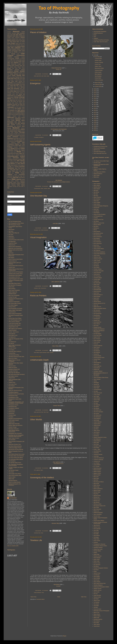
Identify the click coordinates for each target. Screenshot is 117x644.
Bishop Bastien (97, 231)
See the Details (12, 440)
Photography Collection (14, 408)
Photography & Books (13, 405)
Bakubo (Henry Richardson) (15, 247)
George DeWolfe (97, 356)
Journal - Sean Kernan (14, 332)
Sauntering (22, 155)
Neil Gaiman (18, 130)
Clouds (13, 54)
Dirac (20, 63)
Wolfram (23, 184)
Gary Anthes (96, 349)
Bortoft (17, 43)
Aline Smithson (97, 199)
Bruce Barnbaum (17, 45)
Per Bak (15, 141)
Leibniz (23, 109)
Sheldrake (20, 159)
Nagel (8, 130)
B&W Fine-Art (97, 150)
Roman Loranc (97, 563)
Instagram (96, 38)
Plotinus (9, 146)
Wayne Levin (96, 612)
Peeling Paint (22, 140)
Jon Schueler (19, 102)
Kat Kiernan (96, 436)
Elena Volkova (97, 324)
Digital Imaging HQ (13, 292)
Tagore (16, 168)
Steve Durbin (97, 592)
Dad (11, 60)
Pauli (18, 140)
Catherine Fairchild (98, 259)
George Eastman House (99, 357)
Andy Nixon (11, 236)
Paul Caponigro (97, 529)
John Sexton (13, 102)
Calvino (23, 48)
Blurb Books (13, 42)
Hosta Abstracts (16, 93)
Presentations (22, 147)
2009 (95, 120)
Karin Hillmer (96, 434)
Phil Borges (96, 537)
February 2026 (98, 84)
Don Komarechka (97, 314)
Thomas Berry (22, 170)
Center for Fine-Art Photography (16, 272)
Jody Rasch (96, 401)
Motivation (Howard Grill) (14, 369)
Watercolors (96, 177)
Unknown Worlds (99, 70)
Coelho (18, 54)
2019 (95, 101)
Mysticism (16, 128)
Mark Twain (22, 116)
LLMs (15, 112)
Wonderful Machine (13, 481)
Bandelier (14, 39)
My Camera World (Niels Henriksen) (17, 374)
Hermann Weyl (55, 523)
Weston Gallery (12, 477)
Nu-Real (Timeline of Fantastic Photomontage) (100, 523)
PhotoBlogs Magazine (13, 392)
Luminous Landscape (98, 460)
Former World (98, 78)
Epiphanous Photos (12, 73)
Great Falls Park (14, 86)
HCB (12, 88)
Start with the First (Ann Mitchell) (16, 449)
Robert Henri (13, 152)
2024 (95, 91)
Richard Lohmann (98, 556)
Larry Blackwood (12, 342)
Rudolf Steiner (10, 153)
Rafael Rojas (96, 554)
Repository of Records (14, 429)
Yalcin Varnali (97, 624)
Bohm (18, 42)
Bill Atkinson (96, 228)
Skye (8, 161)
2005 (95, 128)
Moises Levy (96, 511)
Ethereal (16, 74)
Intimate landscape (19, 97)
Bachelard (9, 39)
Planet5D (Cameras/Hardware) (15, 419)
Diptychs (16, 63)
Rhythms (16, 150)
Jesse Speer (96, 388)
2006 (95, 126)
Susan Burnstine (97, 595)
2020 (95, 99)
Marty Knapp (96, 487)
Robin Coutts (97, 561)
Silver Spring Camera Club (100, 583)
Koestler (17, 106)
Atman (13, 38)
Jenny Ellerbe (97, 386)
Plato (24, 144)
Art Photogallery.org (98, 216)
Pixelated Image (12, 415)
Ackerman (9, 33)
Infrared (23, 96)
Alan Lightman (57, 462)
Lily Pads (9, 112)
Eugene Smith (97, 337)
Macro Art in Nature (13, 358)
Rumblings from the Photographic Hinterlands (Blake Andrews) (16, 436)
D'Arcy (9, 60)
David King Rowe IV (98, 295)
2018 (95, 103)
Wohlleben (19, 184)
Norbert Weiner (10, 134)
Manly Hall (14, 115)
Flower (15, 78)
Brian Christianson (98, 237)
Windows (23, 182)
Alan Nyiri (96, 194)
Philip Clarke (96, 539)
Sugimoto (23, 165)
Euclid (20, 74)
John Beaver (96, 408)
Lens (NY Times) (12, 348)
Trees (47, 412)
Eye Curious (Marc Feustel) (15, 303)
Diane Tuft (96, 305)
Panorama (10, 138)
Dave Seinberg (12, 288)
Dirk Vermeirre (97, 310)
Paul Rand (21, 138)
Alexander (10, 36)
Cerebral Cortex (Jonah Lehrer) (16, 274)
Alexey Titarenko (97, 197)
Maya (8, 119)
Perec (24, 141)
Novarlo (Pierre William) (99, 521)
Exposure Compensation (14, 302)
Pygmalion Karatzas (98, 547)
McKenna (12, 119)
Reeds (23, 148)
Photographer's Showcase (99, 544)
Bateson (9, 40)
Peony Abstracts (10, 141)
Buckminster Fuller (13, 46)
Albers (24, 35)
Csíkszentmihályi (11, 58)
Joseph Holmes (97, 424)
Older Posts (84, 597)
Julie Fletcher (97, 432)
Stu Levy (96, 594)
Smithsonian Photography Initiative (101, 587)
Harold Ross (96, 364)
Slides (11, 161)
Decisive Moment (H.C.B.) (99, 303)
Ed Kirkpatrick (97, 319)
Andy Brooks (96, 207)
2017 (95, 105)
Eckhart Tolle (57, 406)
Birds (24, 40)
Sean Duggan (97, 577)
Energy (23, 70)
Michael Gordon (12, 366)
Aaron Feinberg (97, 184)
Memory (18, 120)
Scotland (22, 156)
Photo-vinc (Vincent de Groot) (15, 390)
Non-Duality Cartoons (13, 376)
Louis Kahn (14, 113)
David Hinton (13, 61)
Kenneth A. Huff (97, 446)
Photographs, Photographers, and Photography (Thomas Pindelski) (16, 403)
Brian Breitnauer (97, 235)
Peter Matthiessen (11, 143)
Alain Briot (96, 190)
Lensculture (96, 453)
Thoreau (9, 171)
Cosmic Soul (98, 64)
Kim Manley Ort (12, 337)
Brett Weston (10, 45)
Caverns (9, 51)
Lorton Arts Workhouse (99, 458)
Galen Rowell (97, 347)
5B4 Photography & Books (14, 225)
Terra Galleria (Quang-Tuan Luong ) (17, 454)
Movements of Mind (99, 68)
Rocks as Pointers (38, 296)
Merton (23, 120)
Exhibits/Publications (98, 33)
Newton (15, 131)
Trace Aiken (96, 606)
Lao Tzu (16, 107)
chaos (20, 51)
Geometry (36, 533)
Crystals (23, 57)
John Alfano (96, 407)
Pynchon (9, 149)
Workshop (14, 185)
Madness (23, 113)
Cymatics (17, 58)
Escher (12, 74)
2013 (95, 112)
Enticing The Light (13, 297)
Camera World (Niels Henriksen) (16, 266)
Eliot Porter (15, 68)
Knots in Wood (11, 106)
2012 (95, 114)
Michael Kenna (97, 499)
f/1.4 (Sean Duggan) (13, 305)
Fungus (12, 80)
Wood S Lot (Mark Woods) (14, 482)
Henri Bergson (10, 90)
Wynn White (96, 623)
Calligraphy (18, 48)
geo (24, 81)
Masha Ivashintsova (98, 489)
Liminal (13, 112)
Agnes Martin (10, 35)
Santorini (18, 155)
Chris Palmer (97, 267)
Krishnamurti (22, 106)
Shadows (23, 158)
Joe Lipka (96, 403)
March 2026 (98, 83)
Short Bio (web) (97, 163)
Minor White (55, 346)
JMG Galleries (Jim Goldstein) (15, 329)
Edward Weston (21, 67)
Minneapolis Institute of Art (99, 506)
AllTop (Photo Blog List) (14, 233)
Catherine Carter (97, 257)
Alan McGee (96, 192)
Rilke (20, 150)
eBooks (13, 65)
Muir (40, 230)
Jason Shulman (97, 379)
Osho (14, 135)
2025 (95, 89)
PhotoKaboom (12, 410)
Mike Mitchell (97, 502)
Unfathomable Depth (39, 360)
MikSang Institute (97, 504)
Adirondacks (14, 33)
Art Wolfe (96, 218)
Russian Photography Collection (101, 568)
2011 (95, 116)
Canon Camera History (99, 249)
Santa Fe (13, 155)
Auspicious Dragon (13, 243)
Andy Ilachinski (13, 498)
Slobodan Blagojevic (98, 585)
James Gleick (22, 99)
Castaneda (22, 49)
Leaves (19, 109)
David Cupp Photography (14, 290)
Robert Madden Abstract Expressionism (14, 431)
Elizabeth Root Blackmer (99, 329)
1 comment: (45, 228)
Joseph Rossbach (13, 330)
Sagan (21, 153)
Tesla (8, 170)
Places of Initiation (38, 32)
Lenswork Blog (12, 353)
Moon (19, 123)
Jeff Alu (95, 381)
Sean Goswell (97, 578)
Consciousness (37, 188)
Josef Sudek (96, 420)
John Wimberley (97, 417)
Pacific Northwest (44, 230)
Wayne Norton (97, 614)
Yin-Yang (14, 186)
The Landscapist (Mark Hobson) (16, 459)
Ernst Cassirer (19, 73)
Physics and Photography (99, 148)
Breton (23, 43)
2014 (95, 110)
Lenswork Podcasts (98, 454)
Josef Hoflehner (97, 419)
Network (23, 130)
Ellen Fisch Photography (14, 295)
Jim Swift (96, 391)
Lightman (38, 470)
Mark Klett (96, 480)
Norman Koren (97, 516)
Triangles (23, 173)
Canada (18, 49)
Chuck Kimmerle (97, 273)
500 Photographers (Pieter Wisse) (16, 223)
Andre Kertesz (97, 204)
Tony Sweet (11, 472)
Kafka (24, 103)
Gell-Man (20, 81)
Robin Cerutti (97, 559)
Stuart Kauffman (14, 165)
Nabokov (23, 128)
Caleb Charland (97, 247)
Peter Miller (96, 534)
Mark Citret (96, 477)
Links (95, 37)
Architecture (22, 36)
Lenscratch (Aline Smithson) (15, 351)
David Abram (19, 60)
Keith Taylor (96, 444)
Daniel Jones (97, 284)
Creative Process (13, 57)
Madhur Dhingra (97, 472)
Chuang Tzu (10, 52)
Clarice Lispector (21, 52)
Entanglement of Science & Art (100, 146)
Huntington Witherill (98, 371)
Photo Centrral (97, 541)
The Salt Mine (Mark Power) (15, 463)
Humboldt (9, 94)
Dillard (12, 63)
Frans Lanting (97, 342)
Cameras (9, 49)
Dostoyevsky (14, 64)
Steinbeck (17, 162)
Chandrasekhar (15, 51)
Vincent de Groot (97, 609)
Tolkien (17, 171)
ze (24, 186)
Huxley (20, 94)
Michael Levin (97, 501)
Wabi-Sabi (16, 177)
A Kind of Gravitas (99, 80)
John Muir (55, 224)
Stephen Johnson (98, 590)
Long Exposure (21, 112)
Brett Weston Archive (98, 233)
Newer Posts (33, 597)
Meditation (18, 119)
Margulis (14, 116)
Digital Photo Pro (97, 307)
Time (13, 171)
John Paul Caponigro (98, 412)
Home (59, 597)
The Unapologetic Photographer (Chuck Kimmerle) (16, 465)
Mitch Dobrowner (97, 509)
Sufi (20, 165)
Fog (18, 78)
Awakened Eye (12, 245)
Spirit (18, 161)
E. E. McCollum (97, 317)
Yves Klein (19, 186)
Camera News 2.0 (13, 261)
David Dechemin (97, 291)
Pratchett (16, 147)
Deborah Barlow (97, 302)
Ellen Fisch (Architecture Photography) (99, 331)
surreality (9, 167)
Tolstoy (23, 171)
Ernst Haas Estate (98, 335)
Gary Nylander (97, 352)
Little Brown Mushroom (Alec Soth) (16, 357)
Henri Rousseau (17, 90)
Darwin (14, 60)
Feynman (17, 77)
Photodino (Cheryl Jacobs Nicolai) (16, 394)
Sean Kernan (97, 580)
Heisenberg (17, 88)
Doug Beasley (97, 315)
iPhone (9, 99)
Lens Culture (11, 350)
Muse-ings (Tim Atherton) (14, 373)
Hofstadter (9, 93)
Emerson (17, 70)
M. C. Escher (97, 466)
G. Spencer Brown (18, 80)
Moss (24, 125)
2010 (95, 118)
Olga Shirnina (97, 525)
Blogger (64, 636)
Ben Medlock (59, 180)
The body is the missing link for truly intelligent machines (58, 182)
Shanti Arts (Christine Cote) (15, 444)
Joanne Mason (97, 398)
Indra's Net (15, 96)
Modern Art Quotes (13, 368)
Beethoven (14, 40)
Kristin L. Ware (97, 449)
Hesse (15, 91)
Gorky (21, 84)
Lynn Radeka (97, 463)
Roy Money (96, 566)
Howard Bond (97, 368)
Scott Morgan (97, 575)
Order (11, 135)
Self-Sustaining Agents (40, 145)
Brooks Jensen (97, 240)
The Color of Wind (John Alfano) (16, 458)
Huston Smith (15, 94)
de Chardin (19, 61)
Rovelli (23, 152)
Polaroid (23, 146)
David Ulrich (96, 298)
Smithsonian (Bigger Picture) (15, 448)
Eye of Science (97, 339)
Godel (14, 84)
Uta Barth (96, 607)
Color (42, 76)
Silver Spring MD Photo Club (100, 153)
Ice (24, 94)
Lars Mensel (11, 343)
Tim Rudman (96, 602)
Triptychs (10, 174)
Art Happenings (12, 241)
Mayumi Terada (97, 490)
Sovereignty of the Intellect (42, 478)
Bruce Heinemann (98, 243)
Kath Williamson (97, 439)
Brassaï (20, 43)
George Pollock (97, 359)
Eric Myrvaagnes (97, 334)
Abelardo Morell (97, 187)
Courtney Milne (97, 279)
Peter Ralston (12, 386)
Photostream (11, 413)
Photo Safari (21, 143)
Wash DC (9, 179)
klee (24, 104)
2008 (95, 122)
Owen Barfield (22, 135)
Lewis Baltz (96, 456)
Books (95, 35)
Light (19, 110)
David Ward (96, 300)
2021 (95, 97)
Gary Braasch (97, 351)
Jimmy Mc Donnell (98, 393)
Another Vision (98, 60)
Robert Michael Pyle (57, 68)
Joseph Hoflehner (98, 422)
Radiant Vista (12, 422)
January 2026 (98, 86)
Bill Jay (95, 230)
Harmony (23, 87)
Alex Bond (11, 231)
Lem (8, 110)
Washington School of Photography (101, 611)
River (42, 412)
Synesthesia (11, 168)
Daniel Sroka (11, 287)
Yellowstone (10, 186)
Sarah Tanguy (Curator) (14, 438)
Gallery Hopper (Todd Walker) (15, 310)
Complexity (36, 137)
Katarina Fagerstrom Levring (100, 437)
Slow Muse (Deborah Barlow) (15, 446)
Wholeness (10, 182)
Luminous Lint (97, 461)
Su (18, 165)
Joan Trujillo (96, 396)
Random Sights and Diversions (15, 425)
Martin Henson (97, 485)
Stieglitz (21, 162)
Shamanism (15, 159)
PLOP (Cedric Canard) (14, 420)
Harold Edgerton (97, 363)
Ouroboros (17, 135)
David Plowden (97, 296)
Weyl (42, 533)
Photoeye (96, 542)
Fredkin (21, 79)
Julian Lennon (97, 430)
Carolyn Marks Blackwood (99, 254)
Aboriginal (9, 32)
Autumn (23, 37)
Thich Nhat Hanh (14, 170)
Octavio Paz (20, 134)
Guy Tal (95, 361)
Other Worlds (36, 420)
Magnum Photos (97, 473)
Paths (17, 138)
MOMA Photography (98, 513)
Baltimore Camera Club (99, 223)
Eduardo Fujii (97, 320)
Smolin (15, 161)
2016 (95, 106)
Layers (9, 109)
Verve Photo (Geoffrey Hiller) (15, 475)
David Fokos (96, 293)
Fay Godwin (12, 77)
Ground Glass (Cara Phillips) (15, 318)
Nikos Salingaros (15, 132)
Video (24, 176)
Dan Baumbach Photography (15, 285)
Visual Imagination (38, 237)
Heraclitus (11, 91)
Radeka (95, 553)
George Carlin (16, 83)
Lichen (16, 110)
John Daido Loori (11, 100)
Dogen (23, 63)
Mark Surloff (96, 484)
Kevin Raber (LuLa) (13, 335)
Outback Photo (12, 382)
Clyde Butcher (97, 274)
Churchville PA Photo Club (99, 152)
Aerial (18, 33)
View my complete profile (13, 546)
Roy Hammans (97, 565)
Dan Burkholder (97, 283)
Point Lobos (18, 146)
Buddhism (19, 46)
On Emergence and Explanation (59, 129)
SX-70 (13, 167)
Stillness (13, 164)
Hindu (23, 91)
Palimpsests (22, 137)
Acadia (23, 32)
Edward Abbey (13, 67)
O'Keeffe (16, 134)
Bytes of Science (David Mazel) (16, 259)
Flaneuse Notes (12, 307)
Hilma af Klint (19, 91)
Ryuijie (95, 571)
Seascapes (16, 158)
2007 (95, 124)
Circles (16, 52)
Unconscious (43, 288)
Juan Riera (96, 429)
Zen (8, 188)
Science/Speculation (13, 156)
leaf (16, 109)
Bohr (21, 42)
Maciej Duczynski (97, 468)
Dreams (9, 65)
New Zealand (10, 131)
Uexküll (16, 175)
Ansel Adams (16, 36)
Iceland (9, 96)
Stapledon (12, 162)
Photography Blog (13, 407)
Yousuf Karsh (97, 626)
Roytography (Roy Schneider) (15, 433)
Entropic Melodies (19, 71)
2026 (95, 55)
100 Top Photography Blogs (15, 221)
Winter (9, 184)
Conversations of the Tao (14, 277)
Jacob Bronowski (15, 99)
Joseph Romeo (97, 425)
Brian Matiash (97, 238)
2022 (95, 95)
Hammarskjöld (10, 87)
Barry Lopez (19, 39)
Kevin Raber (96, 448)
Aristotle (9, 38)
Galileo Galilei (14, 81)
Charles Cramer (97, 262)
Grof (24, 86)
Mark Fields (96, 478)
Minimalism (10, 122)
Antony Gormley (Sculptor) (100, 214)
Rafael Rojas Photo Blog (14, 424)
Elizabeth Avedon (12, 294)
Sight (24, 159)
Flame (23, 77)
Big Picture (11, 253)
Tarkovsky (23, 168)
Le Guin (12, 109)
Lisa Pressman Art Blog (14, 355)
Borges (13, 43)
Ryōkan (17, 153)
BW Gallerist (11, 258)
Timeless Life (36, 540)
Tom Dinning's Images (14, 470)
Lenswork (12, 110)
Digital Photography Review (100, 308)
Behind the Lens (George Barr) (15, 248)
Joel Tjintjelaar (97, 405)
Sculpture (9, 158)
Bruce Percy (96, 245)
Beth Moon (96, 226)
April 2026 (97, 57)
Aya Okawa (96, 221)
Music (23, 126)
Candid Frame (12, 267)
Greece (21, 86)
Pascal (15, 138)
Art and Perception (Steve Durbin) (16, 240)
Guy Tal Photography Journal (15, 320)
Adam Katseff (97, 189)
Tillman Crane (97, 600)
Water (48, 76)
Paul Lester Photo (13, 384)
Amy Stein (11, 235)
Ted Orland (96, 599)
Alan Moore (57, 585)
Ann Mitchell (96, 211)
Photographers (11, 144)
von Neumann (10, 177)
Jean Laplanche (55, 282)
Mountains (36, 230)
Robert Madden (97, 558)
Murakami (19, 126)
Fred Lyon (96, 344)
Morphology (19, 125)
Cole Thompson (97, 276)
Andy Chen (96, 209)
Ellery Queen (22, 68)
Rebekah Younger (13, 427)
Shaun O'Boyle (97, 582)
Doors (9, 64)
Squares (22, 161)
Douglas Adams (21, 64)
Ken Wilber (20, 104)
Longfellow (9, 113)
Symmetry (22, 167)
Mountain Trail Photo (13, 371)
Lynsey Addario (97, 465)
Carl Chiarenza (97, 250)
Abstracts (36, 288)
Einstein (9, 68)
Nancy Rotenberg (98, 514)
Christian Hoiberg (97, 269)
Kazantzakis (15, 104)
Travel (9, 173)
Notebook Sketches (98, 174)
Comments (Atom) (40, 599)
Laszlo (20, 107)
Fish (35, 470)
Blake (8, 42)
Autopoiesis (17, 38)
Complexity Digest (98, 278)
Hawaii (9, 88)
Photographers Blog (13, 396)
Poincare (13, 146)
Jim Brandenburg (97, 389)
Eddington (17, 65)
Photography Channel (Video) (100, 546)
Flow (12, 78)
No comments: (45, 74)
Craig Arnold (96, 281)
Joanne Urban (97, 400)
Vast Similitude (98, 76)
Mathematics (11, 117)
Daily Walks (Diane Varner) (15, 283)
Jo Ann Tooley (97, 395)
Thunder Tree (58, 70)
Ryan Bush (96, 570)
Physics (17, 144)
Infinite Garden (98, 72)
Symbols (45, 188)
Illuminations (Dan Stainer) (15, 325)
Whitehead (23, 181)
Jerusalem (59, 586)
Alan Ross (96, 196)
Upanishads (10, 176)
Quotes (13, 148)
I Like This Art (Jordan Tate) (15, 323)
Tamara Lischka (97, 597)
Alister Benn (96, 201)
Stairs (8, 162)
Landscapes (11, 107)
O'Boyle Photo (12, 378)
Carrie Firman (97, 255)
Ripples (23, 150)
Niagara (19, 131)
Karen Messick (12, 334)
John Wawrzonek (97, 415)
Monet (16, 123)
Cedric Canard (97, 261)
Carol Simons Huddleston (99, 252)
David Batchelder (97, 290)
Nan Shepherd (12, 130)
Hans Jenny (17, 87)
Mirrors (12, 123)
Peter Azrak (96, 532)
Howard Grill (96, 369)
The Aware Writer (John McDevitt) (16, 456)
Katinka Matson (97, 441)
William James (16, 182)
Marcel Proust (19, 115)
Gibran (20, 83)
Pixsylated (11, 417)
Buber (8, 46)
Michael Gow (97, 497)
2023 (95, 93)
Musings (9, 128)
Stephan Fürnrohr (98, 588)
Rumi (14, 153)
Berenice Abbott (97, 225)
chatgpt (23, 51)
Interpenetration (10, 97)
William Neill (11, 479)
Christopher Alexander (99, 271)
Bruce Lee (23, 45)
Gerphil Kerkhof (12, 312)
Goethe (18, 84)
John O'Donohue (19, 100)
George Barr (96, 354)
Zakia (22, 186)
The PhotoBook (12, 461)
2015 (95, 109)
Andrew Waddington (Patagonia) (101, 206)
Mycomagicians (98, 74)
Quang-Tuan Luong (98, 549)
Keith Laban (96, 442)
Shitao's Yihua (98, 66)
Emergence (35, 83)
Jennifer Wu (96, 384)
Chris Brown (96, 266)
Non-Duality (22, 132)
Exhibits (14, 75)
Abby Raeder (12, 229)
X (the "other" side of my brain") (101, 42)
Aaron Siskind (97, 185)
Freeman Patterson (98, 346)
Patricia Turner (97, 527)
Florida (9, 78)
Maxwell (23, 117)
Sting (16, 164)
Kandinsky (10, 104)
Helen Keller (22, 89)
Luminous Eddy (98, 58)
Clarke (9, 54)
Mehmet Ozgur (97, 492)
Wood (9, 185)
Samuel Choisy (97, 573)
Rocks (45, 76)
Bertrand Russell (19, 40)
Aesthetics (22, 33)
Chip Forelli (96, 264)
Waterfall (19, 179)
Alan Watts (16, 35)
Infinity (19, 96)
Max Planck (18, 117)
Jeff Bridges (96, 383)
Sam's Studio (97, 175)
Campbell (14, 49)
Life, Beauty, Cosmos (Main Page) (101, 161)
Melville (13, 120)
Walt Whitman (22, 177)
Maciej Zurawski (97, 470)
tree (13, 173)
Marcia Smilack (97, 475)
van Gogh (15, 176)
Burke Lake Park (37, 76)
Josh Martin (96, 427)
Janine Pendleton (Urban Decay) (101, 377)
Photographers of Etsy (14, 397)
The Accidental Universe (58, 464)
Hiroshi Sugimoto (97, 366)
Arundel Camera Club (98, 219)
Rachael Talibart (97, 551)
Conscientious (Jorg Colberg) (15, 275)
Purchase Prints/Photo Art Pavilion (101, 40)
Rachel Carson (18, 149)
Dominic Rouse (97, 312)
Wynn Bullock (21, 185)
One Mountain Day (39, 196)
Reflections (10, 150)
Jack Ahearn (96, 376)
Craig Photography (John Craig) (16, 279)
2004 (95, 130)
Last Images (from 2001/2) (99, 172)
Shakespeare (10, 159)
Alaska (20, 35)
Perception (19, 141)
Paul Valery (14, 140)
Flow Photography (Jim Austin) (15, 309)
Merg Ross (96, 494)
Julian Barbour (15, 103)
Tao (19, 168)
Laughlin (23, 107)
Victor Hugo (20, 176)
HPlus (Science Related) (14, 322)
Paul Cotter (96, 530)
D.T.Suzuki (23, 58)
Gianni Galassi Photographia (15, 314)
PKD (21, 144)
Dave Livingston (97, 288)
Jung (20, 103)
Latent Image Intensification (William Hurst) (15, 346)
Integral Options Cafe (13, 327)
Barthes (23, 39)
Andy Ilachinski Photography (100, 31)
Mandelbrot (9, 115)
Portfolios (10, 147)
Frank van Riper (97, 340)
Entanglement (10, 71)
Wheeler (17, 181)
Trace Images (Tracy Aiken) (15, 474)
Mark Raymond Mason (99, 482)
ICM (12, 96)
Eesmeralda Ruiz (97, 322)
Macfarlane (19, 113)
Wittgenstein (13, 184)
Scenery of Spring (99, 62)
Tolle (45, 412)
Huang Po (22, 93)
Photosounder (12, 412)
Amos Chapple (97, 202)
